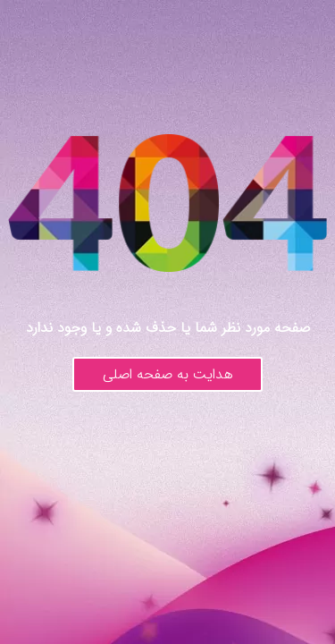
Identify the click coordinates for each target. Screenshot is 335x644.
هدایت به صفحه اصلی (168, 374)
